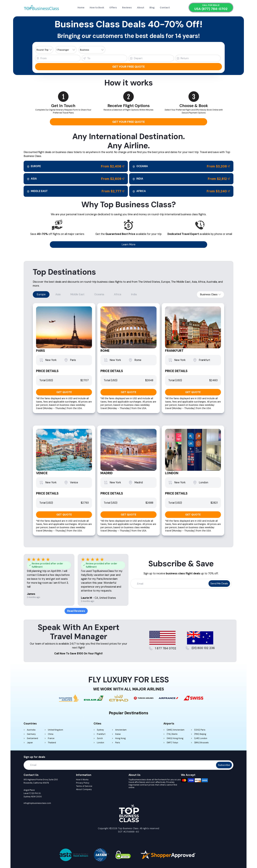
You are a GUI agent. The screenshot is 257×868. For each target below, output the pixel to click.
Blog (152, 8)
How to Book (97, 8)
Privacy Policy (83, 783)
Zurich (100, 738)
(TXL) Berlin (172, 734)
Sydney (100, 730)
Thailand (52, 743)
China (51, 734)
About (141, 8)
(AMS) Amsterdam (176, 730)
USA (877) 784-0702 (211, 9)
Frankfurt (101, 734)
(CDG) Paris (200, 730)
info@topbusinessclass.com (37, 803)
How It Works (82, 780)
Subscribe (224, 765)
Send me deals (219, 583)
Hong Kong (120, 738)
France (51, 738)
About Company (84, 789)
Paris (118, 743)
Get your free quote (128, 67)
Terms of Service (84, 786)
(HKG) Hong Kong (175, 738)
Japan (30, 743)
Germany (31, 734)
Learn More (128, 244)
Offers (113, 8)
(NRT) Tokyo (172, 743)
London (100, 743)
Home (81, 8)
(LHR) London (201, 738)
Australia (31, 730)
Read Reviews (76, 611)
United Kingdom (55, 730)
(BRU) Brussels (201, 743)
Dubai (118, 734)
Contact (165, 8)
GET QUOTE (64, 392)
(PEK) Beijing (200, 734)
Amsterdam (121, 730)
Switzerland (32, 738)
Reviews (127, 8)
